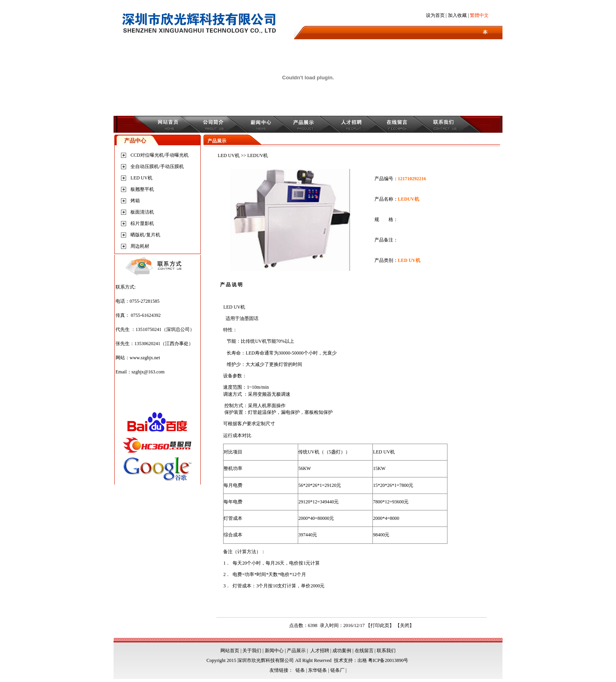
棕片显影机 (142, 223)
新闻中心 (274, 651)
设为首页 (435, 15)
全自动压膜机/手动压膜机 (157, 166)
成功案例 (342, 651)
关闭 (405, 625)
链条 (300, 670)
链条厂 (337, 670)
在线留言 (364, 651)
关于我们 (252, 651)
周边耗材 (140, 246)
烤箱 (135, 201)
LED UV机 (141, 178)
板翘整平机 (142, 189)
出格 (362, 660)
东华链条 (317, 670)
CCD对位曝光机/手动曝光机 (159, 155)
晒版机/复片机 (145, 235)
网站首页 (230, 651)
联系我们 (386, 651)
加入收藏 (457, 15)
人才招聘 (320, 651)
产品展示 (296, 651)
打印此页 (380, 625)
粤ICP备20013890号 (388, 660)
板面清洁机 (142, 212)
